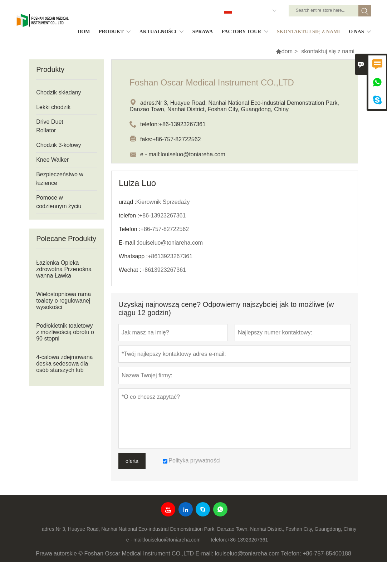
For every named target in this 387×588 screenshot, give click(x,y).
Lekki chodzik (53, 107)
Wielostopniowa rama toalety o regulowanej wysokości (63, 301)
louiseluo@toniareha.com (172, 540)
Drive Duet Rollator (50, 126)
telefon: (219, 540)
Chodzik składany (58, 92)
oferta (132, 461)
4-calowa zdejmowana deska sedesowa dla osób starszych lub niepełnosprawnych (64, 367)
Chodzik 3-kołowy (58, 145)
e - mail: (135, 540)
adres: (49, 529)
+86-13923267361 (248, 540)
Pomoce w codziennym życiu (59, 202)
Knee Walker (52, 160)
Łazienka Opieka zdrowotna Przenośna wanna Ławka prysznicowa (64, 272)
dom (287, 51)
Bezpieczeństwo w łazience (60, 179)
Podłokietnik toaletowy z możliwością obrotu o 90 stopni (65, 332)
